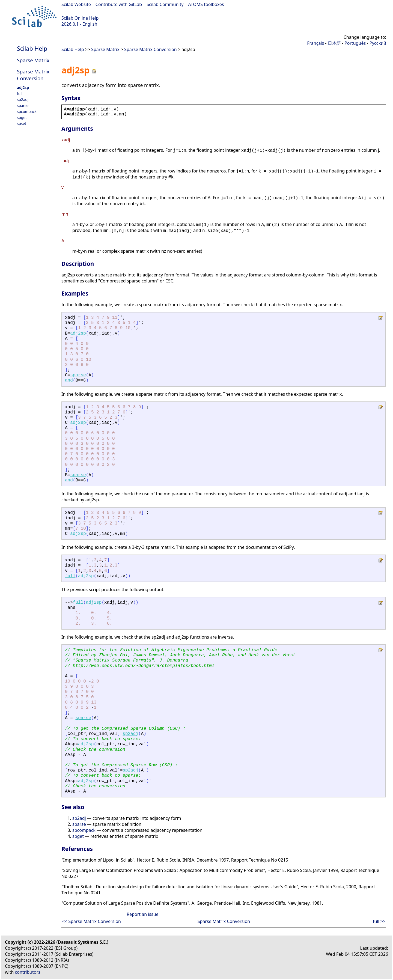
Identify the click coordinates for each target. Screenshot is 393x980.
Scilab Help (32, 48)
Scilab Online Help (80, 18)
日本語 (334, 43)
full (20, 93)
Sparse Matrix (33, 60)
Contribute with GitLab (119, 4)
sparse (23, 105)
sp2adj (23, 99)
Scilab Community (165, 4)
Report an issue (142, 914)
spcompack (27, 111)
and (69, 380)
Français (315, 43)
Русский (378, 43)
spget (22, 117)
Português (355, 43)
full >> (379, 921)
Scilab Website (76, 4)
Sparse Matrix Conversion (33, 75)
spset (22, 123)
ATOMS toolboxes (206, 4)
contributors (28, 972)
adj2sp (23, 87)
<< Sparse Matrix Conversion (92, 921)
